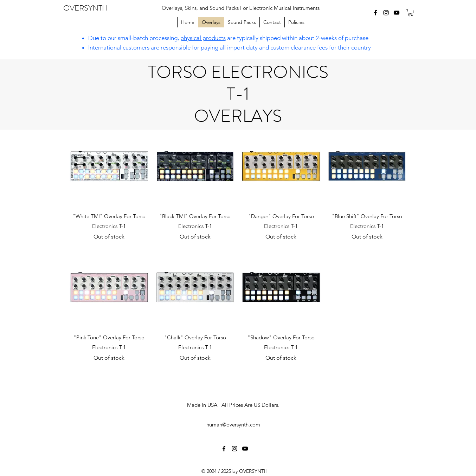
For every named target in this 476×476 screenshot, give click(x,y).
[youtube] (397, 13)
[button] (411, 13)
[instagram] (386, 13)
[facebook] (375, 13)
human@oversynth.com (233, 425)
